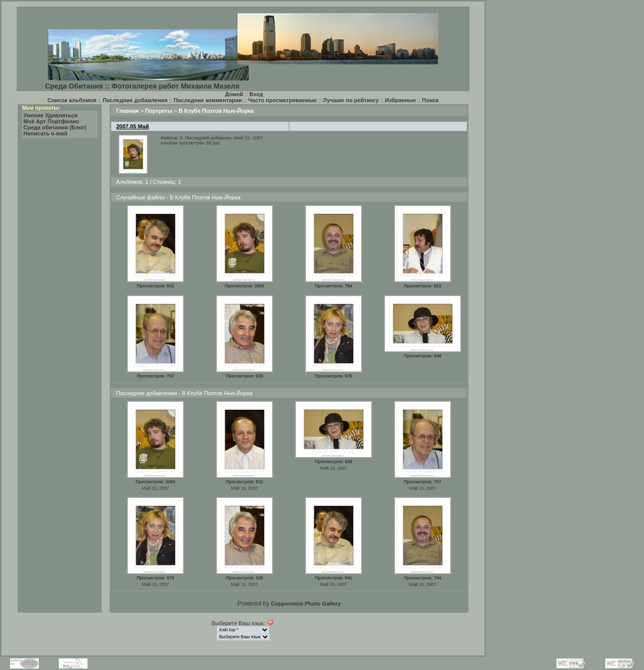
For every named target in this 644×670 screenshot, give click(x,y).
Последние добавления (135, 100)
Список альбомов (72, 100)
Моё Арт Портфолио (52, 121)
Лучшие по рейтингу (351, 100)
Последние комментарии (208, 100)
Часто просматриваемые (282, 100)
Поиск (430, 100)
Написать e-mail (46, 133)
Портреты (158, 111)
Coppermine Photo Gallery (306, 604)
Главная (128, 111)
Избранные (400, 100)
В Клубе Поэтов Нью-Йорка (216, 111)
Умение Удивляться (51, 115)
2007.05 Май (133, 126)
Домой (234, 94)
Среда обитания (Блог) (55, 127)
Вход (256, 94)
